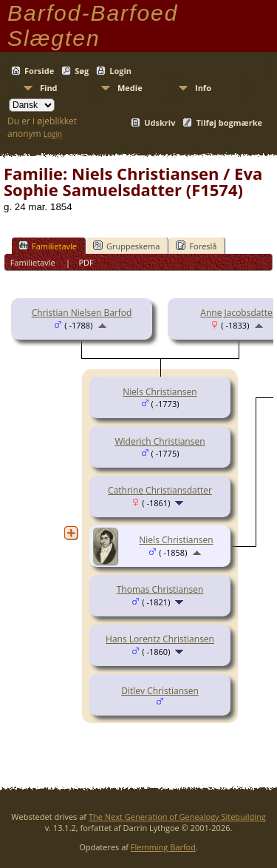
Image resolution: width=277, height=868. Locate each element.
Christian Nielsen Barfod (82, 313)
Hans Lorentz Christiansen (160, 639)
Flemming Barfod (163, 847)
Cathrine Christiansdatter (160, 490)
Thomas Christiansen (160, 589)
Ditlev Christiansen (160, 691)
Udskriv (160, 122)
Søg (82, 71)
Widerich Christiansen (160, 441)
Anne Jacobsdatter (238, 313)
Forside (39, 71)
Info (203, 88)
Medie (130, 88)
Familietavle (48, 246)
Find (49, 88)
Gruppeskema (126, 246)
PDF (86, 262)
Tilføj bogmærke (229, 122)
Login (120, 71)
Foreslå (196, 246)
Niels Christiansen (160, 392)
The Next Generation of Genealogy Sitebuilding (177, 817)
